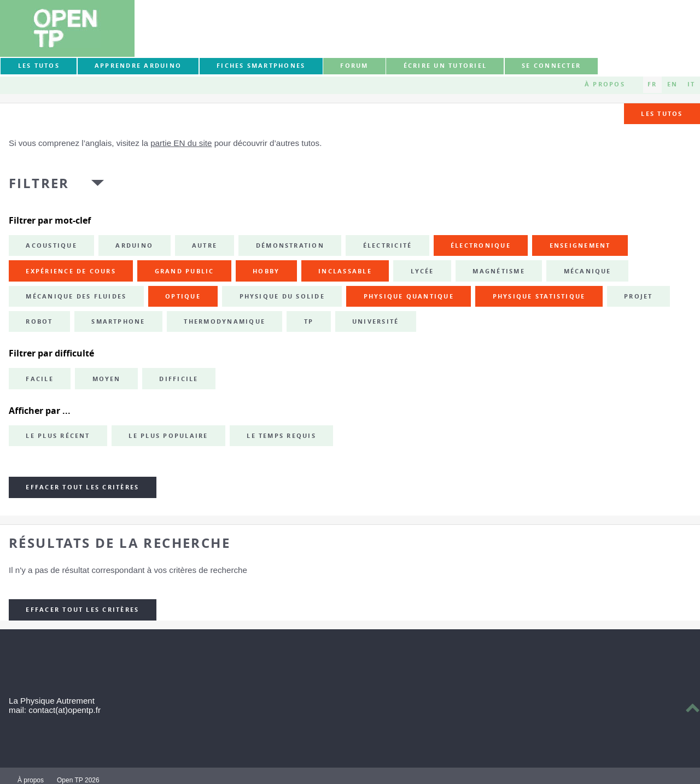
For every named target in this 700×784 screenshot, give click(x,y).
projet (638, 296)
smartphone (118, 321)
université (375, 321)
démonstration (290, 245)
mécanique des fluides (76, 296)
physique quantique (409, 296)
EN (672, 84)
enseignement (580, 245)
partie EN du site (181, 143)
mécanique (588, 271)
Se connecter (551, 66)
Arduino (134, 245)
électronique (481, 245)
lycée (422, 271)
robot (39, 321)
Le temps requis (281, 436)
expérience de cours (71, 271)
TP (309, 321)
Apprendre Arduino (138, 66)
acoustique (51, 245)
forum (354, 66)
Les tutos (39, 66)
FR (652, 84)
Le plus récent (58, 436)
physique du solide (282, 296)
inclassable (345, 271)
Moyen (107, 379)
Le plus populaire (168, 436)
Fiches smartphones (261, 66)
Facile (39, 379)
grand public (185, 271)
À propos (605, 84)
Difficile (179, 379)
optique (183, 296)
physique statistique (539, 296)
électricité (388, 245)
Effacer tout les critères (82, 487)
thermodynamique (224, 321)
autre (205, 245)
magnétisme (498, 271)
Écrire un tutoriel (445, 66)
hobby (266, 271)
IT (691, 84)
